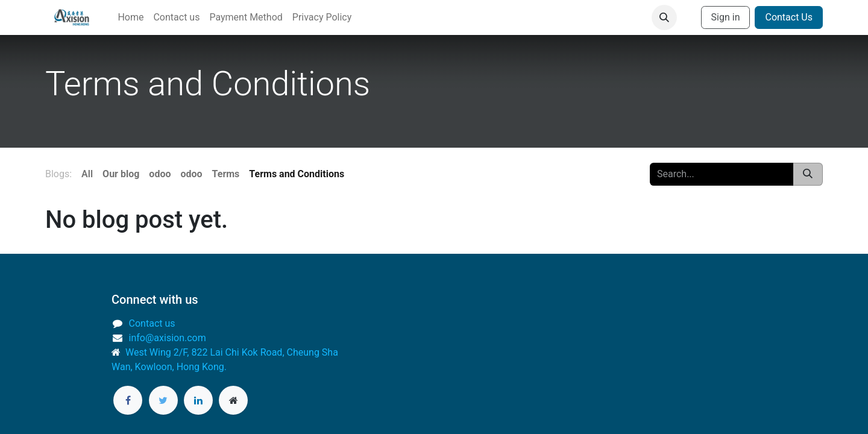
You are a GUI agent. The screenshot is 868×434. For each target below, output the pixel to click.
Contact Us (789, 17)
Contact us (152, 323)
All (87, 174)
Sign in (726, 17)
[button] (664, 17)
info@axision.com (168, 338)
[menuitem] (131, 17)
